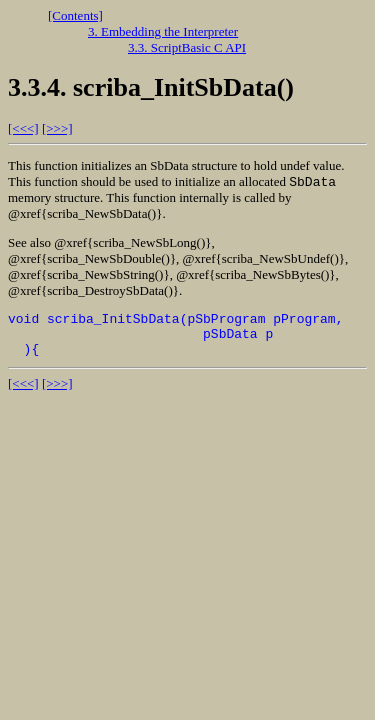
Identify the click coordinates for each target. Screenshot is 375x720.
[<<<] (23, 128)
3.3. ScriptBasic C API (187, 47)
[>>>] (57, 128)
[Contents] (75, 15)
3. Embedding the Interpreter (163, 31)
